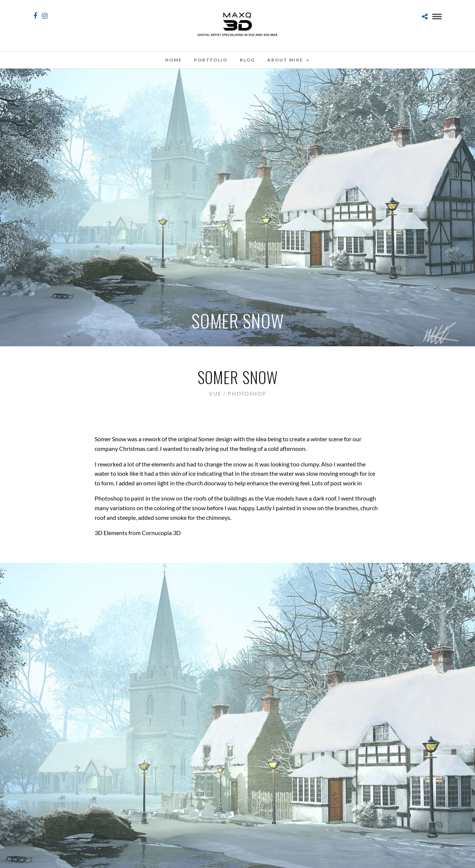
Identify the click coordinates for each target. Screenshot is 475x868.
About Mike (285, 60)
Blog (247, 60)
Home (173, 60)
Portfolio (211, 60)
